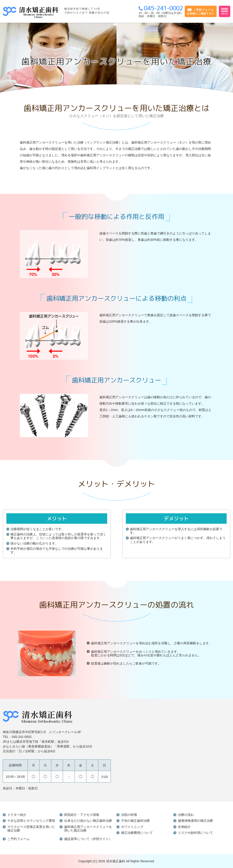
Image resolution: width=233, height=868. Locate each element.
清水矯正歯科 (116, 861)
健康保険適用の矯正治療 (195, 821)
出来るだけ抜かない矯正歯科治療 (88, 821)
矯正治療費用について (137, 833)
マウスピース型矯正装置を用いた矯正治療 (31, 829)
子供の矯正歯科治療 (135, 821)
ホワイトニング (132, 827)
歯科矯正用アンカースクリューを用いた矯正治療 (88, 829)
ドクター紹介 (17, 815)
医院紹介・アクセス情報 (82, 815)
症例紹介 (184, 827)
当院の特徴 (129, 815)
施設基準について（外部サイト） (88, 839)
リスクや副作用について (195, 833)
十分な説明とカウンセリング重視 (31, 821)
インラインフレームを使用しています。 (178, 750)
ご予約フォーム (18, 839)
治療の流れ (186, 815)
